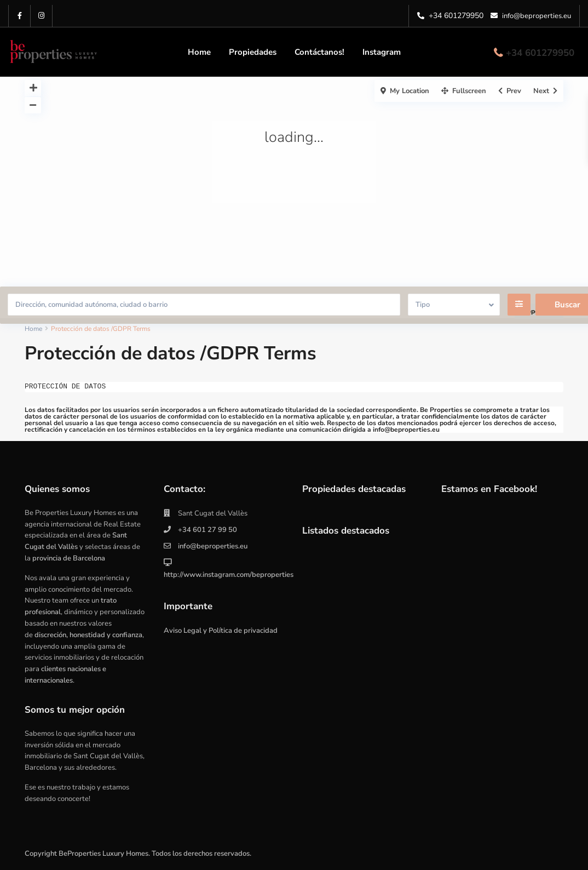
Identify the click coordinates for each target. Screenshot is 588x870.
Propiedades (253, 52)
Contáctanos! (319, 52)
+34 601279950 (456, 16)
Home (199, 52)
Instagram (382, 52)
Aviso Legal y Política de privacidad (221, 631)
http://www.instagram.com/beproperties (229, 575)
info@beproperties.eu (213, 546)
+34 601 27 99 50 (207, 530)
